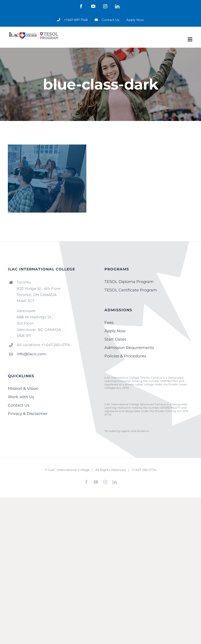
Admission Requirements (129, 348)
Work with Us (21, 397)
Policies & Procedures (125, 356)
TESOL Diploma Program (129, 282)
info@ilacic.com (31, 354)
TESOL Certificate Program (131, 290)
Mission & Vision (23, 388)
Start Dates (115, 339)
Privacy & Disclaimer (28, 413)
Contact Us (19, 405)
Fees (109, 322)
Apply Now (115, 331)
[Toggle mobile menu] (190, 39)
